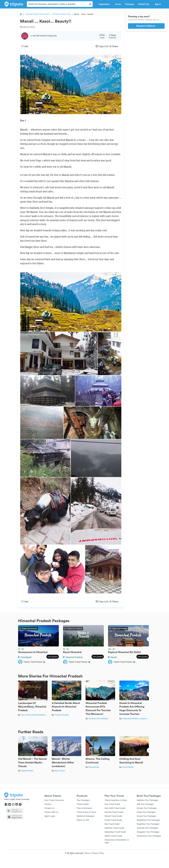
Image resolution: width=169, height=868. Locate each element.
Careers (48, 804)
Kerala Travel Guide (113, 820)
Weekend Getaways (85, 816)
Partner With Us (51, 812)
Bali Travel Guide (112, 824)
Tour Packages (83, 800)
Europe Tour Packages (147, 808)
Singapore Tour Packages (148, 832)
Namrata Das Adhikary (98, 719)
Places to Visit (83, 820)
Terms (87, 853)
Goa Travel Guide (112, 804)
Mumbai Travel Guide (114, 812)
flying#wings (94, 767)
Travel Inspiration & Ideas (116, 800)
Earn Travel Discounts (54, 800)
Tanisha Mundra (62, 715)
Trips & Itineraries (84, 808)
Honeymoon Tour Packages (149, 836)
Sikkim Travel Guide (113, 836)
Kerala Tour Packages (146, 816)
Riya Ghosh (60, 771)
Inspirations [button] (105, 4)
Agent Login (50, 816)
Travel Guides (83, 804)
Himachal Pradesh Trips (62, 14)
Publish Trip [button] (144, 4)
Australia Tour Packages (147, 828)
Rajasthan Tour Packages (148, 824)
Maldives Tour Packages (147, 800)
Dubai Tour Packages (146, 812)
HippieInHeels (27, 771)
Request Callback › (146, 26)
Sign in (158, 4)
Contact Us (49, 808)
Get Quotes (53, 657)
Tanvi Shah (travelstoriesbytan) (34, 715)
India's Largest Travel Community (17, 799)
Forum (118, 4)
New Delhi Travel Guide (115, 808)
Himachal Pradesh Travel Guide (37, 14)
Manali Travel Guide (113, 816)
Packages (130, 4)
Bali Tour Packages (145, 804)
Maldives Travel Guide (114, 828)
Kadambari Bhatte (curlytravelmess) (138, 719)
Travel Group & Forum (86, 812)
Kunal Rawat (128, 767)
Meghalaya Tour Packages (148, 820)
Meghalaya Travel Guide (115, 832)
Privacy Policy (98, 853)
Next (149, 639)
